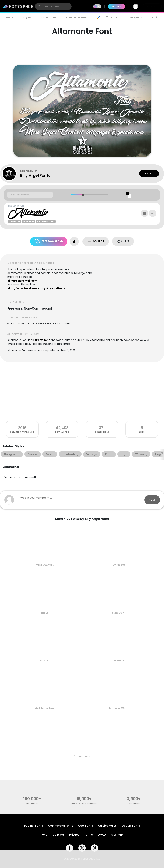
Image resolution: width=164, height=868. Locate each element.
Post (152, 500)
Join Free (152, 6)
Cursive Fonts (107, 826)
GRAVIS (119, 660)
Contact (149, 173)
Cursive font (42, 340)
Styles (27, 17)
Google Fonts (131, 826)
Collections (49, 17)
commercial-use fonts (84, 803)
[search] (53, 6)
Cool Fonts (86, 826)
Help (44, 835)
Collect (96, 241)
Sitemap (117, 835)
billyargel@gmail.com (22, 281)
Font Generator (76, 17)
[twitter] (82, 848)
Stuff (155, 17)
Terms (89, 835)
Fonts (10, 17)
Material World (119, 708)
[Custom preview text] (30, 195)
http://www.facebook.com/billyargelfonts (36, 288)
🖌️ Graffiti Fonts (108, 17)
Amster (45, 660)
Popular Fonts (34, 826)
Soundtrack (82, 756)
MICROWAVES (45, 565)
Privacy (74, 835)
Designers (135, 17)
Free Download (49, 241)
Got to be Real (45, 708)
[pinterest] (95, 848)
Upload (116, 6)
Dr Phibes (119, 565)
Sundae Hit (119, 613)
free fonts (32, 803)
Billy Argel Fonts (35, 175)
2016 (22, 428)
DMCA (102, 835)
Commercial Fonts (61, 826)
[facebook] (70, 848)
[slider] (83, 195)
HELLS (45, 613)
